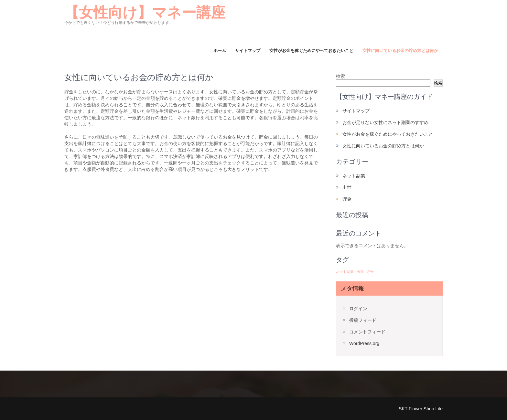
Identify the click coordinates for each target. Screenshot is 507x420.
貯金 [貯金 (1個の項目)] (370, 272)
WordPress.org (364, 343)
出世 (347, 187)
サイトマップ (248, 50)
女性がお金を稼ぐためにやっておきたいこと (311, 50)
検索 (340, 76)
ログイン (358, 309)
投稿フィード (363, 320)
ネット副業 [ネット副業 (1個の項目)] (345, 272)
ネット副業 (354, 176)
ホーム (220, 50)
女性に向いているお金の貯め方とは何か (400, 50)
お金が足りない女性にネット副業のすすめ (385, 122)
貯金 (347, 199)
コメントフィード (367, 332)
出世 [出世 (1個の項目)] (360, 272)
